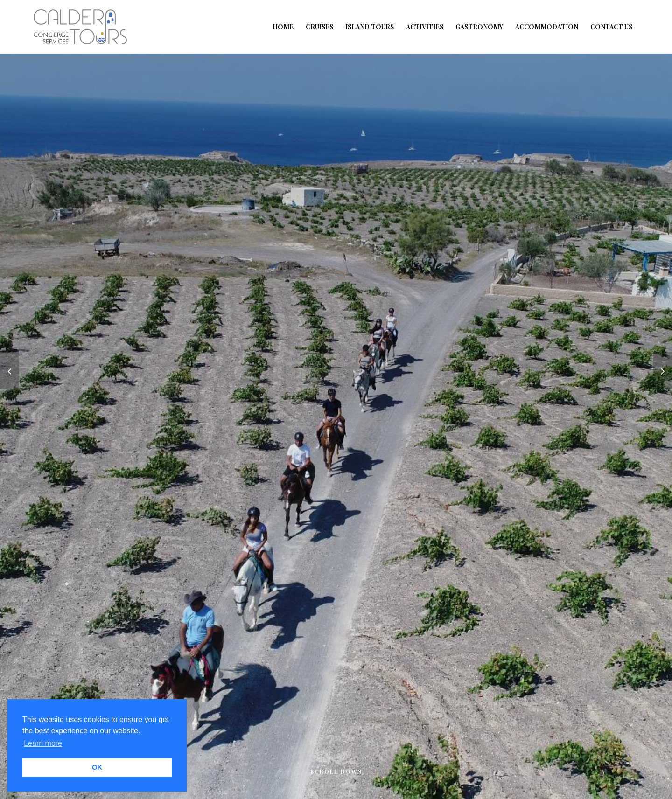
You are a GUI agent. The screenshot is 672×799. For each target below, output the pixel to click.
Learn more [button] (43, 743)
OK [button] (97, 767)
